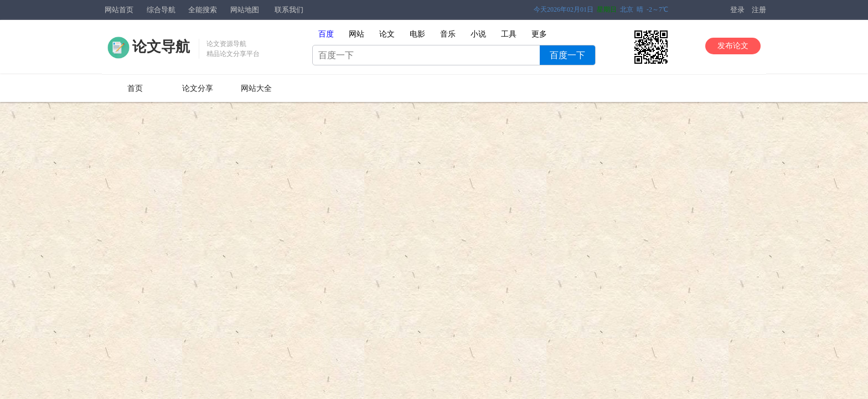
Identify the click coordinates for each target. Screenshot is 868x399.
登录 (737, 10)
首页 (135, 88)
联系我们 (289, 10)
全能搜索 (203, 10)
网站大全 (256, 88)
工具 (509, 34)
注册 (759, 10)
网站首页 (119, 10)
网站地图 (245, 10)
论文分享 (198, 88)
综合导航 (161, 10)
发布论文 (733, 46)
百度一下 (567, 55)
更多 (539, 34)
